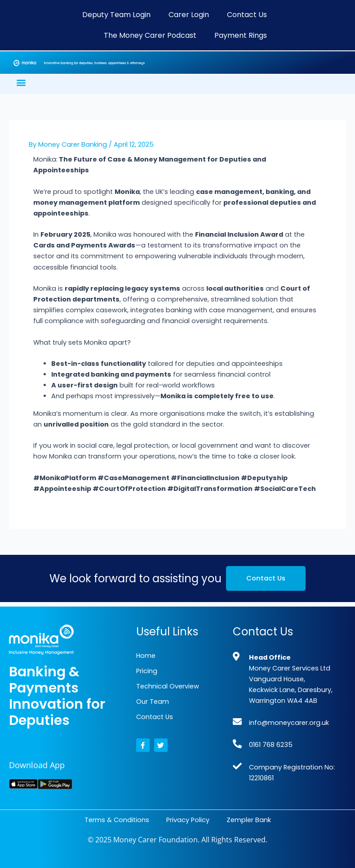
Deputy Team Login (116, 15)
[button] (21, 82)
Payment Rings (241, 35)
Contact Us (247, 15)
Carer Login (189, 15)
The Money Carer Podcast (150, 35)
